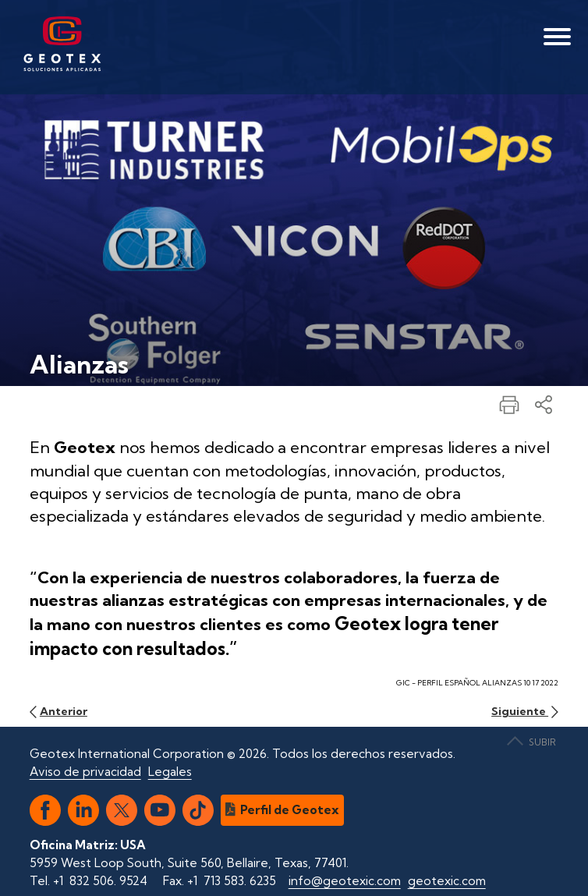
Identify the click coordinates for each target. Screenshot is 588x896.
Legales (170, 772)
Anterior (58, 711)
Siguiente (525, 711)
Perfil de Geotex (283, 810)
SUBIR (531, 742)
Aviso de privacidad (85, 772)
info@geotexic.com (345, 881)
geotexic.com (447, 881)
